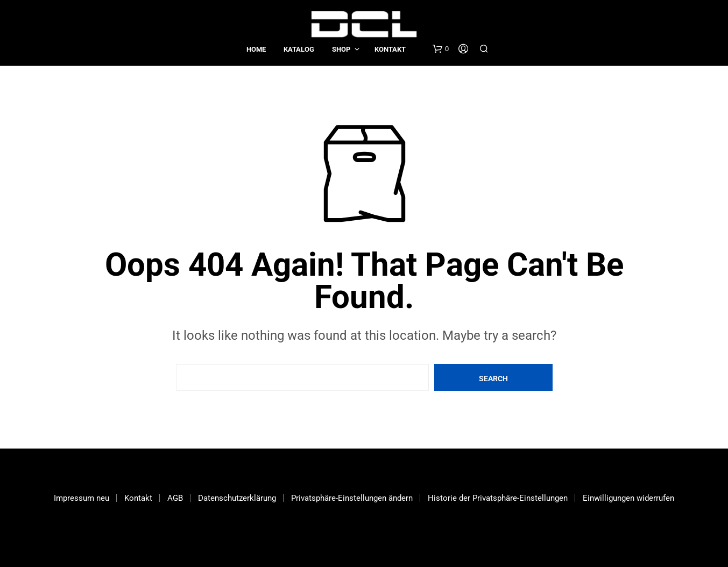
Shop (341, 49)
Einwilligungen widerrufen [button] (628, 498)
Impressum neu (82, 498)
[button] (441, 49)
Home (256, 49)
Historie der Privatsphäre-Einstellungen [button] (498, 498)
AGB (175, 498)
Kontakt (390, 49)
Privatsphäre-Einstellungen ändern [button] (352, 498)
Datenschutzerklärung (237, 498)
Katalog (299, 49)
